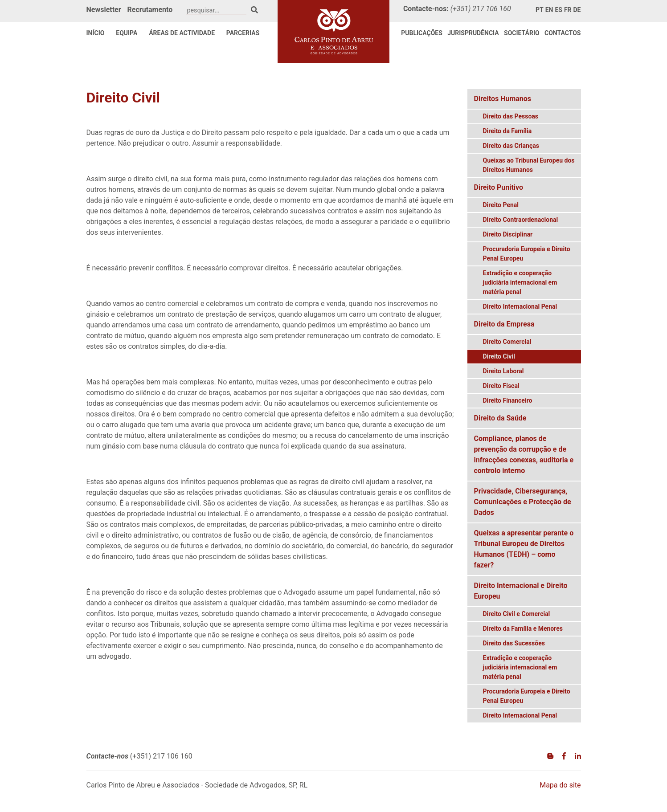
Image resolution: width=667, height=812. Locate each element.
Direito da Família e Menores (523, 628)
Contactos (563, 33)
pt (540, 10)
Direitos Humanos (503, 99)
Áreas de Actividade (182, 33)
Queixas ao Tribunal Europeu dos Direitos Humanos (529, 165)
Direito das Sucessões (514, 643)
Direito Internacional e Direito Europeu (521, 591)
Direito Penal (501, 205)
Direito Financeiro (508, 400)
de (577, 10)
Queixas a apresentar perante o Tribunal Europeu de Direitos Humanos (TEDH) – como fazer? (524, 549)
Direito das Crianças (511, 146)
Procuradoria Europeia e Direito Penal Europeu (527, 254)
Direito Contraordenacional (521, 220)
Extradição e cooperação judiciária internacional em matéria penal (520, 282)
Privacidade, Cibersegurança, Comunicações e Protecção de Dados (523, 502)
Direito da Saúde (500, 418)
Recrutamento (150, 10)
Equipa (127, 33)
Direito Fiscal (501, 386)
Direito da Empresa (504, 324)
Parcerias (243, 33)
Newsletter (104, 10)
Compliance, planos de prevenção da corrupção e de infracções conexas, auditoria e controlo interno (524, 455)
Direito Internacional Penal (520, 306)
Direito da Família (507, 131)
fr (568, 10)
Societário (522, 33)
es (559, 10)
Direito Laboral (503, 371)
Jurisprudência (473, 33)
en (549, 10)
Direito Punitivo (499, 187)
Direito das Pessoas (511, 116)
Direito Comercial (507, 342)
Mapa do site (560, 785)
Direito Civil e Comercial (517, 614)
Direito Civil (499, 356)
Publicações (422, 33)
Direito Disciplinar (508, 234)
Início (96, 33)
